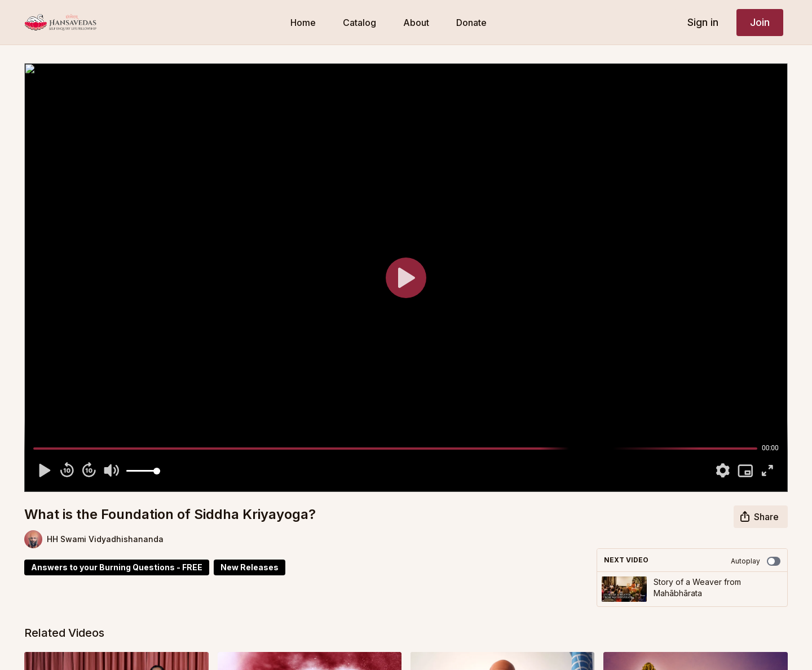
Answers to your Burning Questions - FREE (117, 567)
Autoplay (756, 561)
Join (760, 22)
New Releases (250, 567)
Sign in (703, 22)
